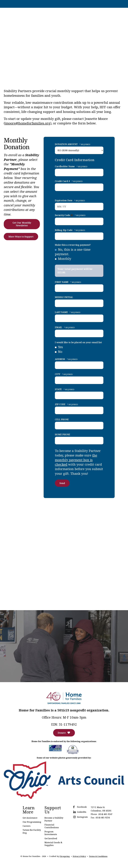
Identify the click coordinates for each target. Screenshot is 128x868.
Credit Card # (63, 181)
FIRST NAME (62, 282)
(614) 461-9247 (105, 815)
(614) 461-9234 (103, 818)
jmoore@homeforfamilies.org (27, 123)
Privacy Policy (79, 857)
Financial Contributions (52, 827)
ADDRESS (60, 359)
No (59, 351)
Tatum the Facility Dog (32, 832)
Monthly (63, 258)
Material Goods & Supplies (53, 844)
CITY (58, 374)
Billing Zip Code (64, 230)
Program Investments (51, 834)
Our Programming (32, 822)
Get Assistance (30, 818)
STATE (59, 389)
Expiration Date (64, 200)
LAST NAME (62, 312)
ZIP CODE (60, 404)
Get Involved (51, 839)
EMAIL (59, 327)
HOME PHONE (62, 434)
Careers (27, 827)
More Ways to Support (22, 237)
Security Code (63, 215)
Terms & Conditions (98, 857)
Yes (59, 347)
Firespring (64, 857)
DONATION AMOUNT (67, 144)
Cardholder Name (65, 166)
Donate (64, 733)
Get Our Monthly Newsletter (22, 224)
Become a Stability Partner (54, 820)
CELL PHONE (62, 419)
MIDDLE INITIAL (64, 297)
